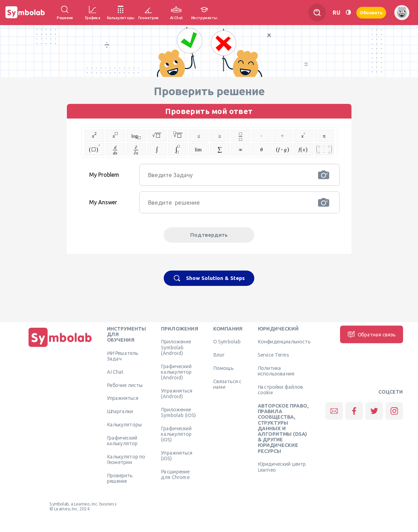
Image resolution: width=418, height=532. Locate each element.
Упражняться (123, 398)
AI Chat (115, 372)
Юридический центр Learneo (282, 467)
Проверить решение (120, 478)
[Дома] (60, 347)
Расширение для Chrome (175, 474)
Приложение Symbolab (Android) (176, 347)
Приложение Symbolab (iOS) (178, 412)
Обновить (371, 12)
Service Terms (274, 355)
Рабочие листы (125, 385)
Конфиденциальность (284, 342)
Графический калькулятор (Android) (176, 372)
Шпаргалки (120, 411)
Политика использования (276, 371)
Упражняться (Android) (177, 393)
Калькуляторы (125, 424)
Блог (219, 355)
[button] (324, 175)
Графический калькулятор (122, 440)
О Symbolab (227, 342)
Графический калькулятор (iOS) (176, 434)
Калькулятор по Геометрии (126, 459)
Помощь (223, 368)
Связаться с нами (227, 384)
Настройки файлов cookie (281, 389)
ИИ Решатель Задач (123, 356)
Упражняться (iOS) (177, 455)
